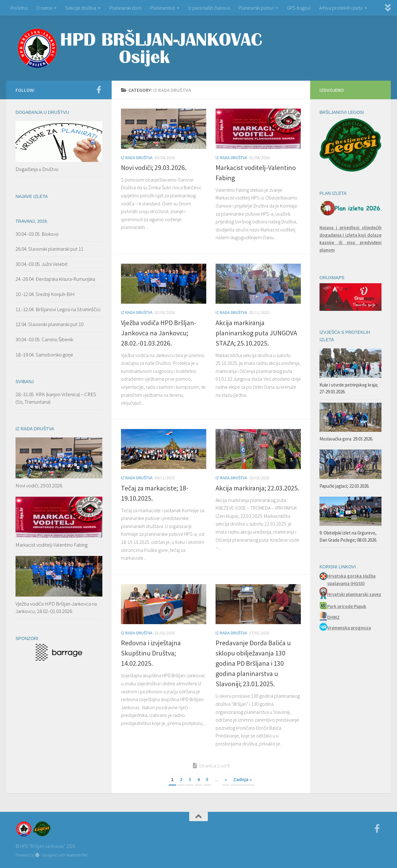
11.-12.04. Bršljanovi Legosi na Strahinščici (58, 309)
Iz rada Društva (137, 158)
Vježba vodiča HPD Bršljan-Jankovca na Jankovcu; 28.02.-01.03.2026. (159, 333)
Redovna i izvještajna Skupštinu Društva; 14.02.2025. (151, 653)
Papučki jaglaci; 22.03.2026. (344, 486)
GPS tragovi (299, 8)
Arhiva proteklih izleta (341, 8)
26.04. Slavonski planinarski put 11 (49, 249)
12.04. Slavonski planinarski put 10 (50, 324)
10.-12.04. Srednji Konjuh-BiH (45, 294)
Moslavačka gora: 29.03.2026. (346, 439)
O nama (44, 8)
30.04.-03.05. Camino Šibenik (44, 339)
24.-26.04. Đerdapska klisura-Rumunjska (55, 279)
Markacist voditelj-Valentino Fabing (51, 545)
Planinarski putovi (256, 8)
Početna (19, 8)
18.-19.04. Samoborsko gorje (44, 355)
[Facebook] (99, 90)
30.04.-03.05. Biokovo (37, 234)
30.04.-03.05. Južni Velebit (42, 264)
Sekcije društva (81, 8)
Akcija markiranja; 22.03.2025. (257, 488)
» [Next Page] (226, 779)
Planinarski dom (125, 8)
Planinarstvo (163, 8)
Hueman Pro (77, 855)
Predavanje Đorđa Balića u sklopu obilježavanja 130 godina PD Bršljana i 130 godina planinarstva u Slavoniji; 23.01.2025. (253, 663)
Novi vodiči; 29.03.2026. (154, 168)
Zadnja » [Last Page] (243, 779)
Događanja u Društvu (37, 169)
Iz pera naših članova (209, 8)
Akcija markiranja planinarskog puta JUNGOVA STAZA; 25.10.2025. (256, 333)
